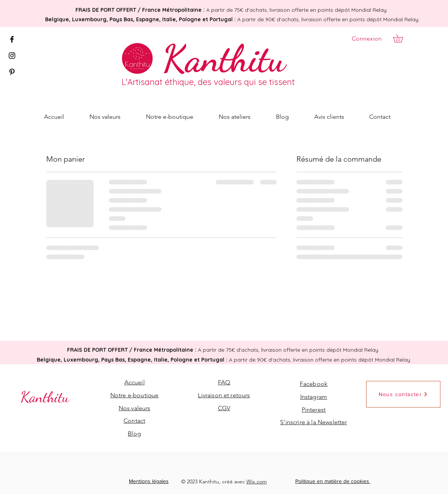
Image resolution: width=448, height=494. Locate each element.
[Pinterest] (12, 72)
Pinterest (314, 410)
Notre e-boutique (135, 395)
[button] (402, 38)
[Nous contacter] (403, 394)
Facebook (314, 384)
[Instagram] (12, 56)
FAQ (224, 382)
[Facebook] (12, 39)
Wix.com (257, 481)
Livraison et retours (224, 395)
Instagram (314, 397)
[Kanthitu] (224, 58)
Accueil (135, 382)
